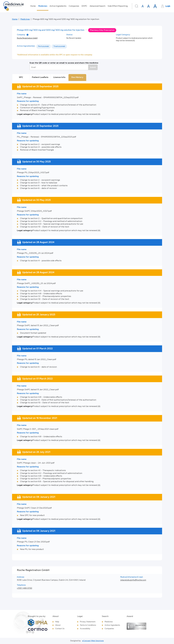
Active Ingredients (58, 6)
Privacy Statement (88, 622)
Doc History (77, 77)
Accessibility (85, 629)
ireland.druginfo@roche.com (133, 580)
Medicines (43, 6)
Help (57, 622)
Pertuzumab (43, 46)
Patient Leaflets (40, 77)
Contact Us (60, 629)
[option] (43, 46)
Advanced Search (98, 6)
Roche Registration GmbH (27, 38)
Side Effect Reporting (118, 6)
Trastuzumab (59, 46)
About (58, 625)
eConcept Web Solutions (93, 641)
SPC (21, 77)
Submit (93, 67)
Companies (74, 6)
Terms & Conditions (88, 625)
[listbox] (52, 46)
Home (33, 6)
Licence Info (59, 77)
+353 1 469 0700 (24, 588)
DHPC (84, 6)
